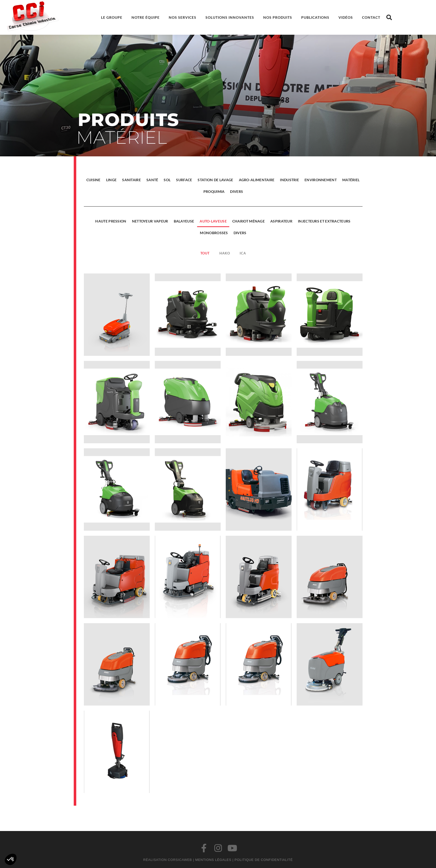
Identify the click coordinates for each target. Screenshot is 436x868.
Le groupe (112, 17)
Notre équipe (146, 17)
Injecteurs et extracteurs (325, 221)
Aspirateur (282, 221)
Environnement (322, 180)
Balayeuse (185, 221)
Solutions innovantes (230, 17)
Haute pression (112, 221)
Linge (112, 180)
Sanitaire (132, 180)
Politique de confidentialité (264, 860)
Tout (206, 253)
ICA (244, 253)
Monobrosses (215, 233)
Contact (371, 17)
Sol (168, 180)
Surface (185, 180)
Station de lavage (217, 180)
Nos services (183, 17)
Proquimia (215, 191)
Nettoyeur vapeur (151, 221)
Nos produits (278, 17)
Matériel (352, 180)
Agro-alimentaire (258, 180)
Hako (226, 253)
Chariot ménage (250, 221)
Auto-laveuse (214, 221)
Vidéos (346, 17)
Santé (153, 180)
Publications (315, 17)
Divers (238, 191)
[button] (389, 17)
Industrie (290, 180)
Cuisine (94, 180)
